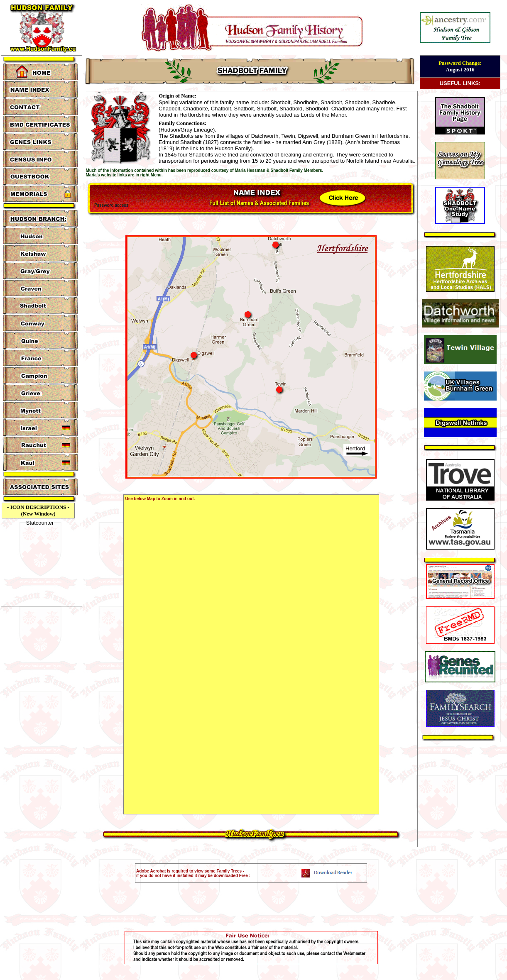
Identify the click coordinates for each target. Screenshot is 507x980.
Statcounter (40, 523)
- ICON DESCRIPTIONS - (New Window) (38, 510)
